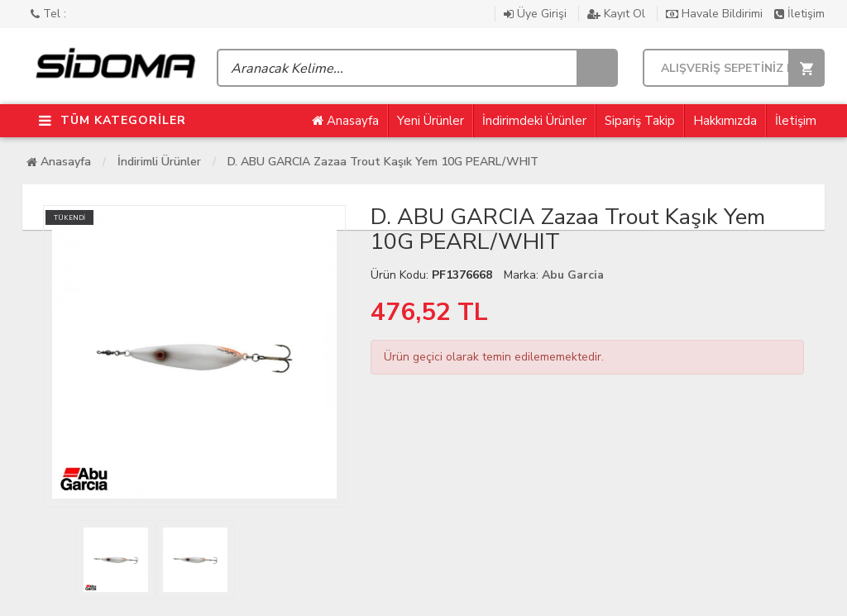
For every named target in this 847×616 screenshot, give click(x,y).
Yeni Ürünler (431, 121)
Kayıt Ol (618, 14)
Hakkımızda (725, 121)
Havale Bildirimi (716, 14)
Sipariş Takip (640, 121)
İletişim (799, 14)
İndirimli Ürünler (159, 162)
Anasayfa (345, 121)
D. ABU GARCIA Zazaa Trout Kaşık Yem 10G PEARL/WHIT (383, 162)
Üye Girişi (537, 14)
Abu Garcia (573, 275)
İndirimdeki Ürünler (534, 121)
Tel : (48, 14)
